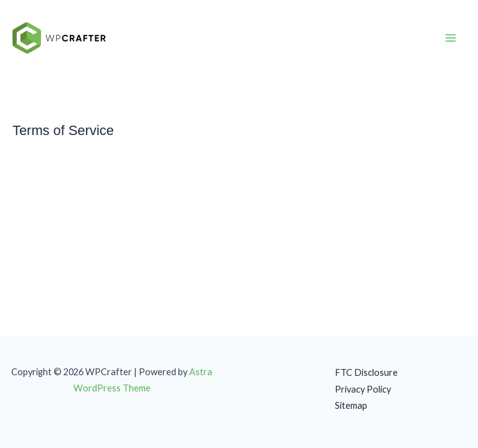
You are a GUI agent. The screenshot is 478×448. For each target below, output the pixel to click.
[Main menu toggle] (451, 38)
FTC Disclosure (366, 372)
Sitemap (351, 405)
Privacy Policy (363, 389)
